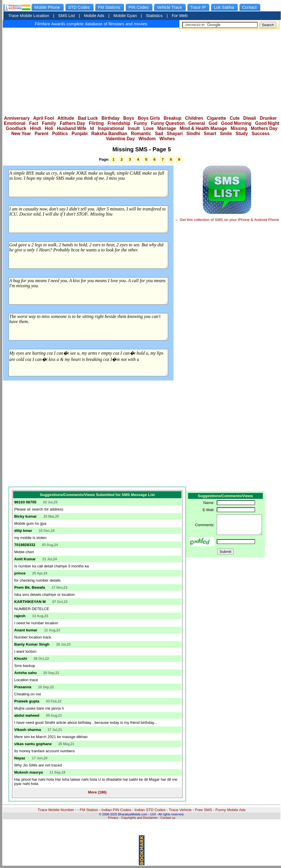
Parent (42, 134)
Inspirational (111, 128)
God (213, 123)
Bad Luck (88, 118)
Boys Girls (149, 118)
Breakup (172, 118)
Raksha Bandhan (109, 134)
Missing (239, 128)
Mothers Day (264, 128)
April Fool (44, 118)
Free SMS (204, 810)
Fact (34, 123)
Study (242, 134)
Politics (60, 134)
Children (194, 118)
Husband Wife (72, 128)
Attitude (66, 118)
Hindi (36, 128)
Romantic (141, 134)
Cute (235, 118)
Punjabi (80, 134)
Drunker (268, 118)
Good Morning (236, 123)
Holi (49, 128)
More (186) (97, 792)
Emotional (15, 123)
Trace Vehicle (180, 810)
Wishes (167, 139)
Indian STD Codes (150, 810)
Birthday (110, 118)
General (197, 123)
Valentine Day (120, 139)
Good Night (267, 123)
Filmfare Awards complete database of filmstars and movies (91, 24)
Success (260, 134)
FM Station (89, 810)
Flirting (96, 123)
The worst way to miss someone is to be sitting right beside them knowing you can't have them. (88, 327)
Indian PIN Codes (116, 810)
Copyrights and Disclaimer (139, 818)
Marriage (167, 128)
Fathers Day (72, 123)
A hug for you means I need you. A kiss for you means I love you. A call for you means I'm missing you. (88, 291)
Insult (134, 128)
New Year (21, 134)
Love (148, 128)
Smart (210, 134)
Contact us (168, 818)
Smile (226, 134)
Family (49, 123)
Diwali (250, 118)
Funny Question (168, 123)
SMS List (67, 16)
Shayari (175, 134)
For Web (180, 16)
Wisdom (147, 139)
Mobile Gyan (125, 16)
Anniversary (17, 118)
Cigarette (216, 118)
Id (92, 128)
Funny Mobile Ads (230, 810)
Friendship (119, 123)
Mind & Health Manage (203, 128)
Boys (129, 118)
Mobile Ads (94, 16)
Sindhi (193, 134)
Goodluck (16, 128)
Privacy (113, 818)
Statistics (154, 16)
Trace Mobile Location (29, 16)
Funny (141, 123)
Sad (159, 134)
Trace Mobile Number (56, 810)
